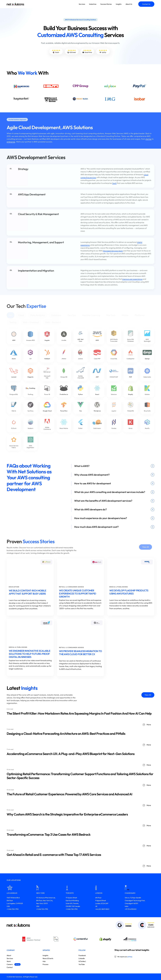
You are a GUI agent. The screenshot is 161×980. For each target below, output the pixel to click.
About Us (129, 4)
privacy (130, 957)
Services (82, 4)
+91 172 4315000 (131, 909)
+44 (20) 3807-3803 (102, 909)
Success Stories (106, 4)
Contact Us (146, 4)
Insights (119, 4)
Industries (93, 4)
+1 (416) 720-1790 (13, 909)
